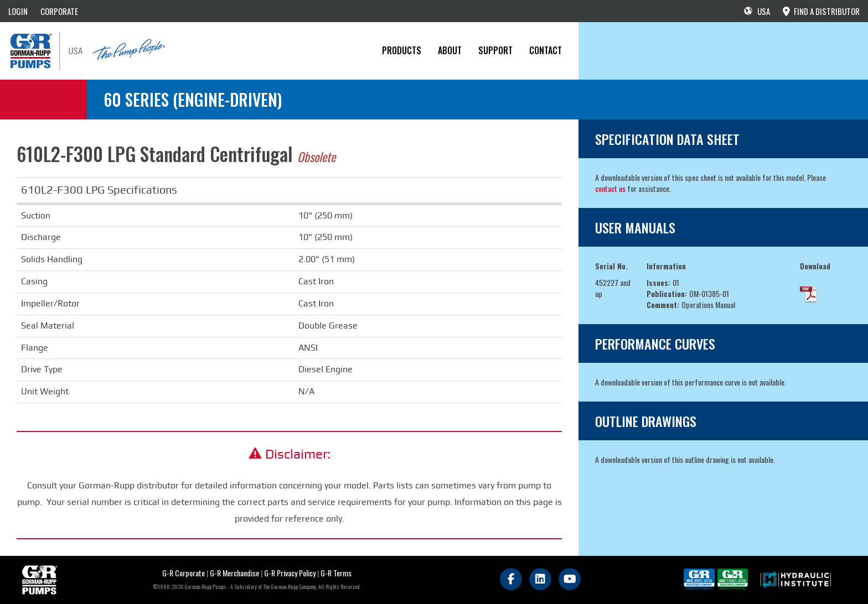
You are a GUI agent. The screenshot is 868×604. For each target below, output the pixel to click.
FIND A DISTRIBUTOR (821, 11)
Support (495, 50)
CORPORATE (59, 11)
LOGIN (18, 11)
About (450, 50)
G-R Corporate (184, 573)
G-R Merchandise (234, 573)
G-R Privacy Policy (290, 573)
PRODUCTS (402, 50)
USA (757, 11)
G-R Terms (336, 573)
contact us (610, 188)
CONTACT (546, 50)
